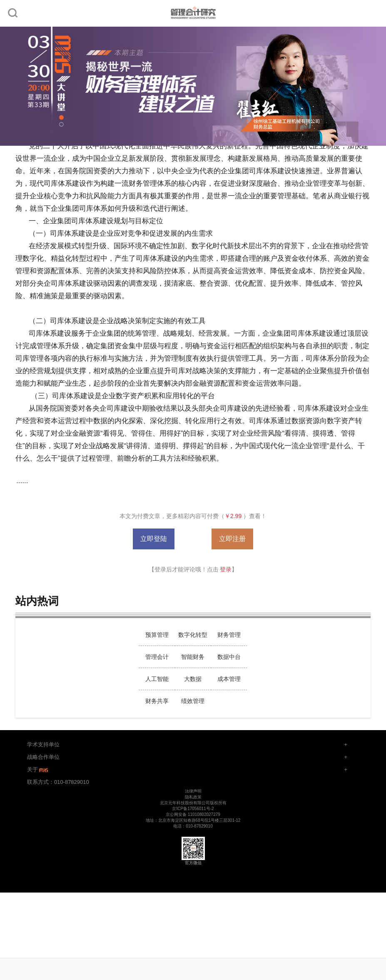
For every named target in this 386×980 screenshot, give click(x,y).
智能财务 (193, 657)
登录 (226, 569)
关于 (38, 769)
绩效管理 (193, 701)
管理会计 (157, 657)
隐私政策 (193, 797)
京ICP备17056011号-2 (193, 809)
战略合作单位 (43, 757)
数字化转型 (193, 635)
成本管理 (229, 679)
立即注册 (232, 539)
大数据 (193, 679)
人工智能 (157, 679)
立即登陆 (154, 539)
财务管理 (229, 635)
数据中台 (229, 657)
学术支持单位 (43, 744)
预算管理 (157, 635)
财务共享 (157, 701)
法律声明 (193, 791)
